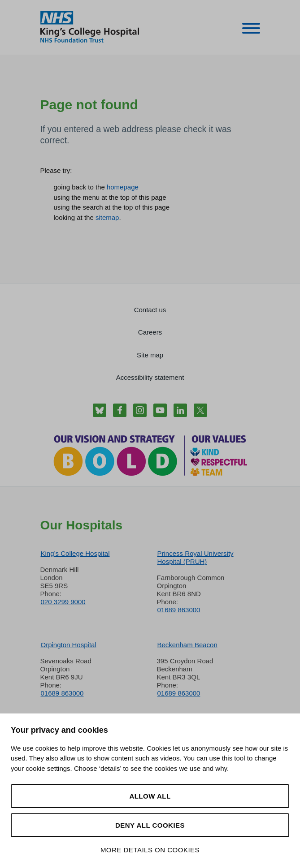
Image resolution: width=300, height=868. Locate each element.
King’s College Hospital (75, 553)
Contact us (150, 310)
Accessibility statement (150, 377)
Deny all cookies (150, 825)
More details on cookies (150, 850)
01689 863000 (179, 610)
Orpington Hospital (69, 645)
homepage (123, 187)
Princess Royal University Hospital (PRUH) (196, 557)
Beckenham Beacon (187, 645)
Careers (150, 332)
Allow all (150, 796)
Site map (150, 355)
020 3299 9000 (63, 602)
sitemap (107, 217)
